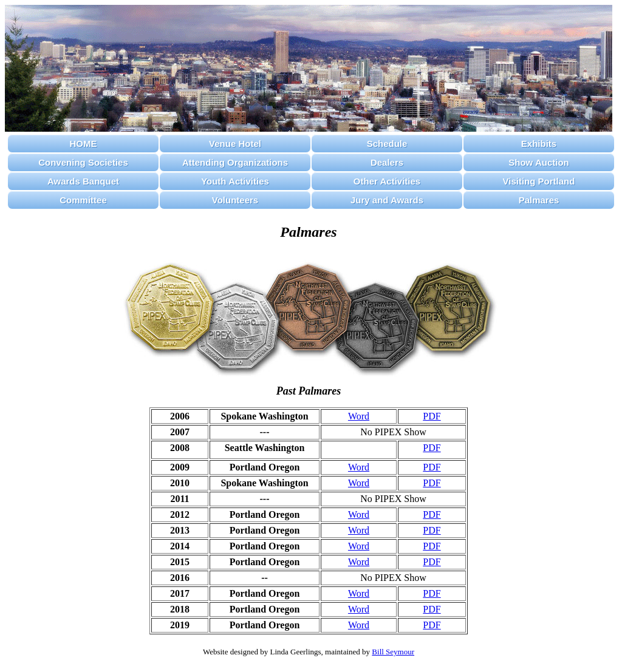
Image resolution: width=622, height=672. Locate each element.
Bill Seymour (393, 652)
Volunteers (235, 200)
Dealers (387, 162)
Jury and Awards (387, 200)
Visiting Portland (539, 181)
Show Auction (538, 162)
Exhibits (539, 144)
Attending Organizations (235, 162)
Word (359, 416)
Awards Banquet (83, 181)
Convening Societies (83, 162)
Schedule (387, 144)
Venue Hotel (235, 144)
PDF (432, 416)
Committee (83, 200)
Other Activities (387, 181)
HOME (84, 144)
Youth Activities (235, 181)
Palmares (539, 200)
